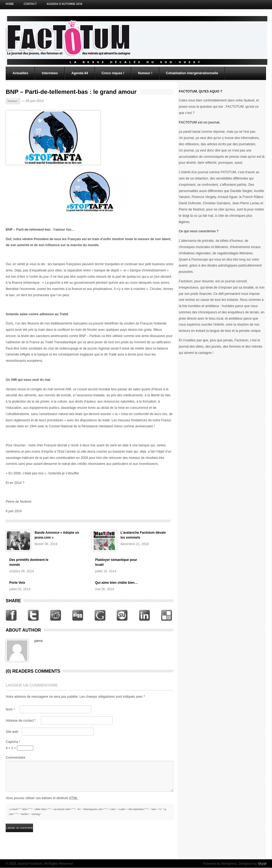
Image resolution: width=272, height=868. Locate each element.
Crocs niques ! (113, 73)
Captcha (13, 742)
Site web (12, 732)
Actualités (20, 73)
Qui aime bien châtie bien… (117, 583)
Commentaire (16, 758)
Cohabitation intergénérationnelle (192, 73)
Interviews (50, 73)
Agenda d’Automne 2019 (64, 4)
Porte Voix (17, 583)
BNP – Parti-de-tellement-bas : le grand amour (71, 92)
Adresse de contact (21, 721)
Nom (10, 709)
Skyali (262, 864)
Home (10, 4)
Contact (30, 4)
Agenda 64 (80, 73)
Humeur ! (145, 73)
